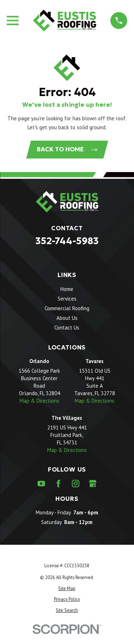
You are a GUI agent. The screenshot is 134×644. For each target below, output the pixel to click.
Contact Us (67, 328)
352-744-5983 (67, 241)
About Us (67, 318)
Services (67, 299)
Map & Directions (39, 401)
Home (67, 289)
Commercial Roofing (67, 308)
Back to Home (67, 149)
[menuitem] (67, 589)
